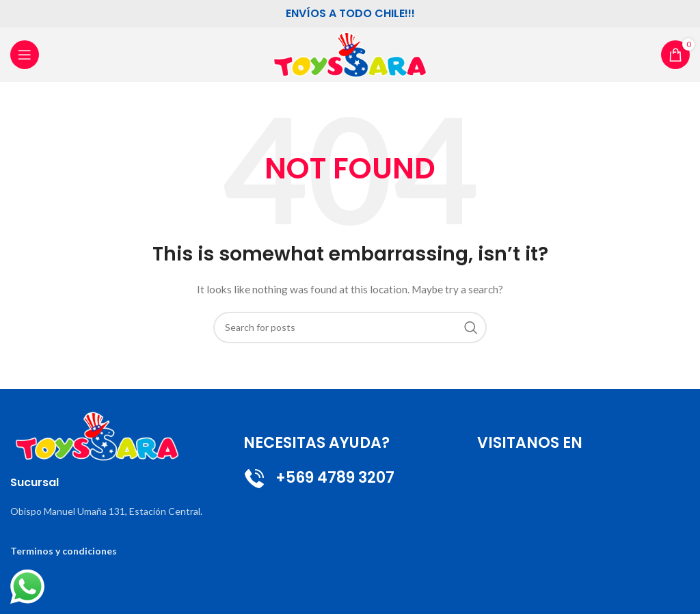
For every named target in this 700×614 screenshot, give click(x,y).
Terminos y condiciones (64, 551)
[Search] (350, 328)
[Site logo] (350, 54)
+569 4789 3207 (319, 478)
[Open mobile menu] (25, 55)
